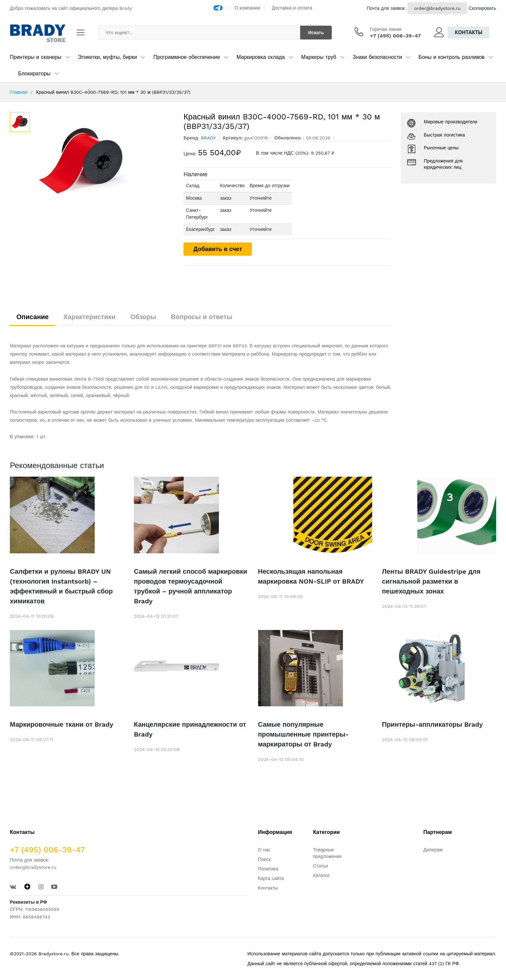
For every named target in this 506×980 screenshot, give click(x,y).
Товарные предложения (327, 853)
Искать (316, 33)
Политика (268, 869)
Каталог (321, 875)
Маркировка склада (261, 57)
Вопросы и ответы (202, 317)
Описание (33, 317)
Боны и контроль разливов (452, 57)
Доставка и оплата (292, 8)
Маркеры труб (319, 57)
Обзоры (143, 317)
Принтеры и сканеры (36, 57)
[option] (103, 162)
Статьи (320, 866)
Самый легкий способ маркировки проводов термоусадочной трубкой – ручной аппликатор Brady (191, 586)
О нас (264, 850)
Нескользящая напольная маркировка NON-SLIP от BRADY (311, 576)
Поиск (265, 859)
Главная (19, 92)
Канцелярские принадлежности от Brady (190, 729)
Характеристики (90, 317)
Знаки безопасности (377, 57)
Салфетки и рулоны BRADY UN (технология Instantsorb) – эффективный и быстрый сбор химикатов (61, 586)
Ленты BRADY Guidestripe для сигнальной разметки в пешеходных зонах (431, 581)
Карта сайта (271, 878)
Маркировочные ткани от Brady (61, 724)
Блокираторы (34, 74)
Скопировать (482, 8)
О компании (247, 8)
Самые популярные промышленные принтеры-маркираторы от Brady (303, 734)
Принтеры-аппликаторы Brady (433, 724)
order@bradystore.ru (437, 8)
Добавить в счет (218, 249)
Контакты (469, 32)
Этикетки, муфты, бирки (108, 57)
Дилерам (433, 850)
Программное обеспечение (187, 57)
